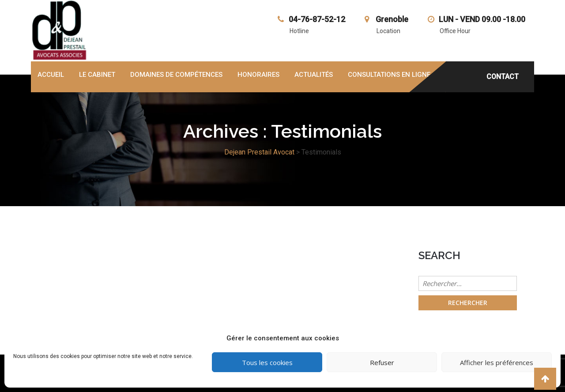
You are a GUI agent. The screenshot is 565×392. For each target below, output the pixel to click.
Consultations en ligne (389, 75)
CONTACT (503, 77)
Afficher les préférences (497, 362)
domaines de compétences (176, 75)
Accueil (51, 75)
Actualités (314, 75)
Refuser (382, 362)
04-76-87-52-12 (317, 19)
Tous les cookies (267, 362)
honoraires (258, 75)
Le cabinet (97, 75)
